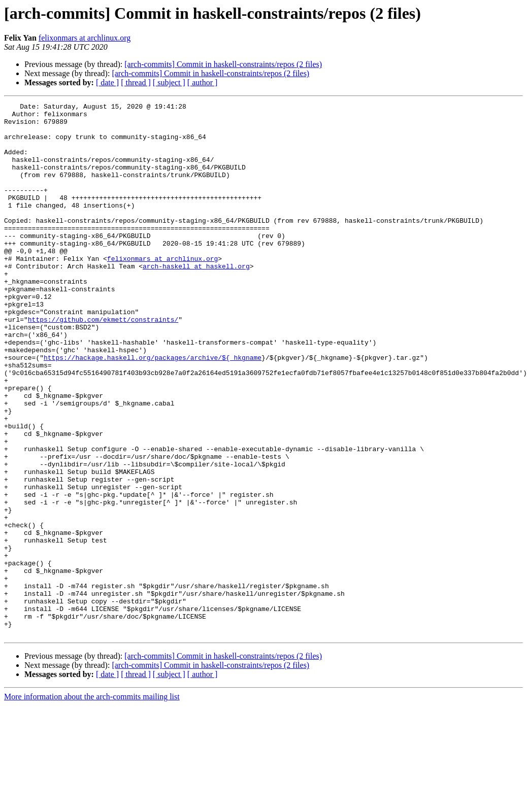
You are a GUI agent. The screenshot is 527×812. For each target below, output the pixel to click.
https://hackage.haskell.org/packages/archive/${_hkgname (153, 409)
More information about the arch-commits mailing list (92, 803)
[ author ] (203, 82)
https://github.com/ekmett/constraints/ (103, 363)
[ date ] (107, 82)
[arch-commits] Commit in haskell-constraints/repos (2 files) (223, 64)
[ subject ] (169, 82)
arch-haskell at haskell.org (196, 299)
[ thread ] (136, 82)
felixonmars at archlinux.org (85, 38)
